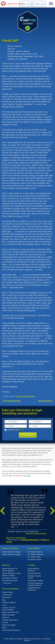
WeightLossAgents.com (15, 4)
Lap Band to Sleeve (10, 578)
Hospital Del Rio (34, 573)
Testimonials (7, 595)
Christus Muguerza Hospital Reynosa (35, 584)
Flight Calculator (8, 615)
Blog (4, 600)
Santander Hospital (35, 581)
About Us (6, 617)
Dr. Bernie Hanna (35, 559)
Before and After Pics (10, 612)
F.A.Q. (5, 605)
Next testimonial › (46, 401)
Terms (21, 430)
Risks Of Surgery (9, 625)
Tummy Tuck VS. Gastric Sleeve (9, 609)
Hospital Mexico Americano (34, 589)
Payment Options (9, 602)
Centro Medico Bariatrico (34, 570)
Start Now (28, 435)
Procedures (7, 597)
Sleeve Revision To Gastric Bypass (10, 570)
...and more (7, 583)
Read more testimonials (16, 538)
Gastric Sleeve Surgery (11, 552)
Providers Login (39, 4)
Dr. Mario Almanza (35, 552)
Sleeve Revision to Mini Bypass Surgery (11, 574)
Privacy (5, 622)
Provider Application (10, 620)
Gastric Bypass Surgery (11, 554)
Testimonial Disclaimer (26, 396)
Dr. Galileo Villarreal (36, 554)
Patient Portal (7, 592)
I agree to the (14, 430)
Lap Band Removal (10, 581)
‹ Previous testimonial (11, 401)
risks (29, 476)
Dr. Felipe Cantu (34, 557)
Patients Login (26, 4)
